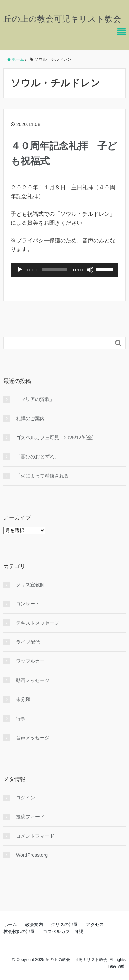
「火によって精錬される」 (45, 476)
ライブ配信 (28, 642)
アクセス (95, 925)
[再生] (20, 270)
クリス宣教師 (30, 585)
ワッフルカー (30, 661)
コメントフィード (35, 836)
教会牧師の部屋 (19, 931)
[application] (64, 270)
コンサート (28, 604)
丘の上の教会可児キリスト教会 (62, 19)
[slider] (55, 270)
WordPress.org (32, 855)
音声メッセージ (33, 738)
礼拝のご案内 (30, 419)
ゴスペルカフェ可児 (63, 931)
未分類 (23, 699)
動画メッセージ (33, 680)
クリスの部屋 (64, 925)
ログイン (25, 798)
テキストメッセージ (37, 623)
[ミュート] (90, 270)
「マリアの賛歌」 (35, 399)
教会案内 (34, 925)
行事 (21, 719)
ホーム (10, 925)
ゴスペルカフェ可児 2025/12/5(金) (55, 438)
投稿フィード (30, 817)
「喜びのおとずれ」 (37, 457)
